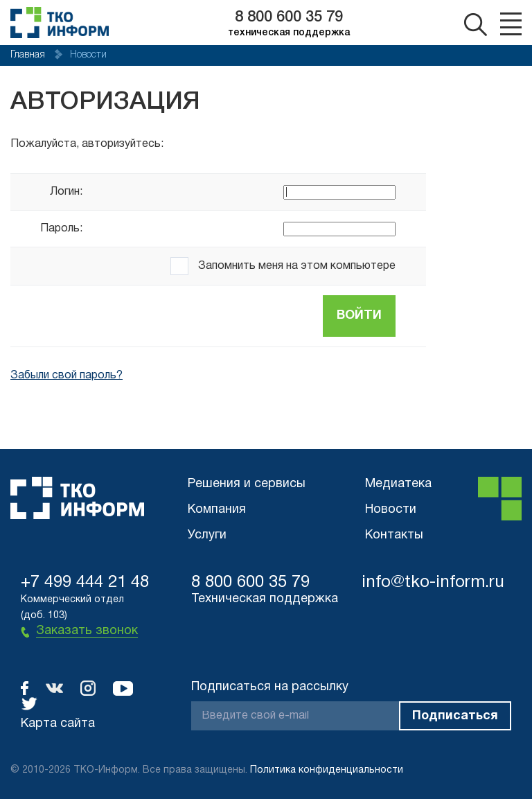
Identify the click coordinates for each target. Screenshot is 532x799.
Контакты (394, 535)
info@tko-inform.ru (433, 583)
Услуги (207, 535)
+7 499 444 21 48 (85, 583)
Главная (29, 55)
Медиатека (398, 484)
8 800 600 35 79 (289, 17)
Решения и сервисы (247, 484)
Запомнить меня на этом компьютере (295, 266)
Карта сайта (58, 724)
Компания (217, 510)
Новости (391, 510)
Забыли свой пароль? (66, 376)
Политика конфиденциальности (327, 770)
